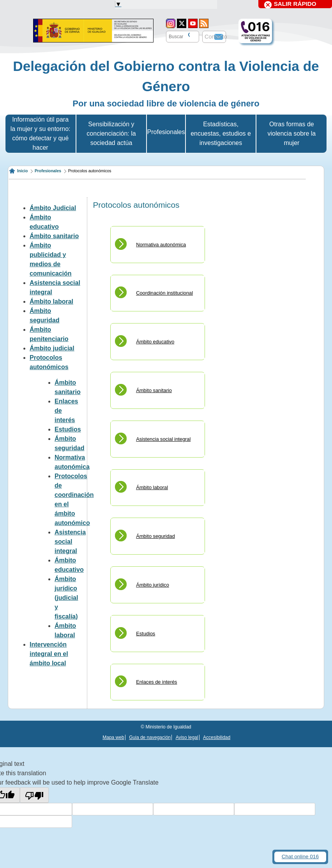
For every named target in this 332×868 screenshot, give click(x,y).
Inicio (22, 171)
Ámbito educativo (155, 342)
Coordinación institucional (164, 293)
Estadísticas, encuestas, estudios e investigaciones (221, 133)
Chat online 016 (300, 857)
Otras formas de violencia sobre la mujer (292, 133)
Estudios (68, 429)
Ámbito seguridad (155, 536)
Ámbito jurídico (153, 585)
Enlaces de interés (156, 682)
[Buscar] (188, 35)
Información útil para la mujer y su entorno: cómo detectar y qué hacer (41, 133)
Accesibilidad (217, 737)
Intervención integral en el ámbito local (49, 654)
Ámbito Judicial (53, 208)
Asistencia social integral (70, 542)
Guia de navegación (150, 737)
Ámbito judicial (52, 348)
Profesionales (48, 171)
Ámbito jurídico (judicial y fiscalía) (66, 598)
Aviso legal (187, 737)
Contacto (216, 37)
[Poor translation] (34, 795)
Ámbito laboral (51, 301)
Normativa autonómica (161, 245)
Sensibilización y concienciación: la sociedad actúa (111, 133)
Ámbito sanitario (54, 236)
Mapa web (113, 737)
